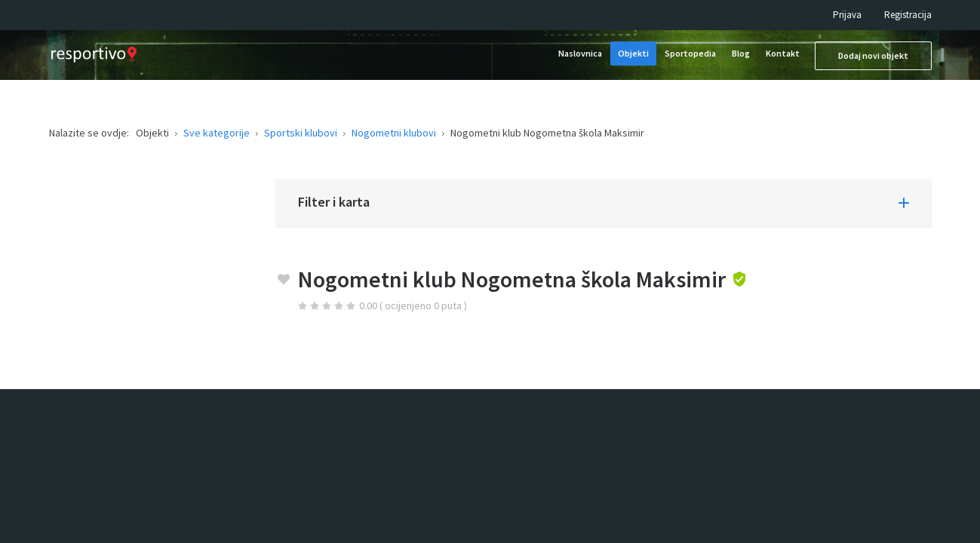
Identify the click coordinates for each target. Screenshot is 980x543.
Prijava (847, 15)
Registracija (908, 15)
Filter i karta (334, 202)
